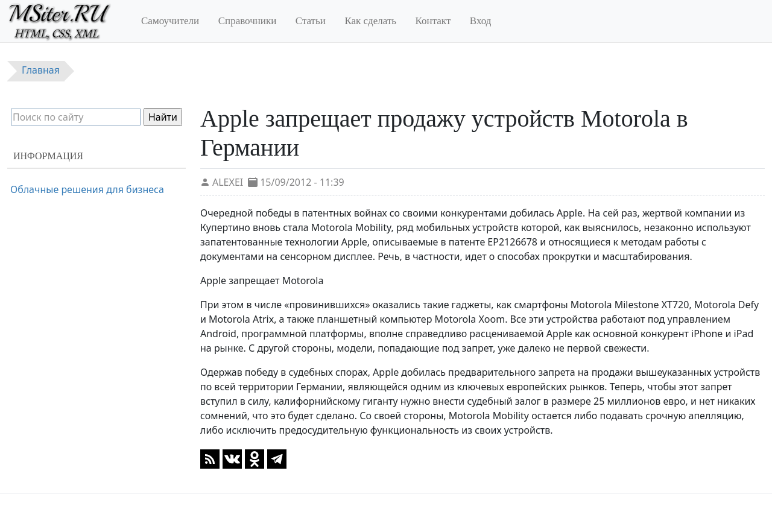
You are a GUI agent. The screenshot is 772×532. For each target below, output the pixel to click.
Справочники (248, 21)
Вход (481, 21)
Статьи (311, 21)
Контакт (433, 21)
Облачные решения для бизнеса (87, 189)
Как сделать (370, 21)
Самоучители (170, 21)
